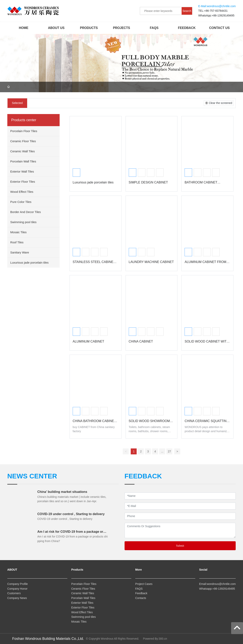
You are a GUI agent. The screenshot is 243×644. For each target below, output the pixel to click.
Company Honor (17, 589)
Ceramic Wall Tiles (83, 593)
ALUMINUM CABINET (88, 341)
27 (170, 451)
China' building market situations (62, 492)
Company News (17, 598)
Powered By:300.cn (155, 639)
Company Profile (18, 584)
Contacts (141, 598)
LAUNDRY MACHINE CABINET (151, 262)
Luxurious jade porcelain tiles (93, 182)
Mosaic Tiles (79, 622)
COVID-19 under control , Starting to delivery (71, 514)
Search (187, 11)
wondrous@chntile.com (221, 6)
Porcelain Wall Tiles (83, 598)
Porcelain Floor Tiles (84, 584)
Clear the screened (218, 103)
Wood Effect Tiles (82, 612)
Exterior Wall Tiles (82, 603)
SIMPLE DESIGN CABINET (148, 182)
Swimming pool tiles (84, 617)
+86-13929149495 (223, 15)
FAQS (139, 589)
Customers (14, 593)
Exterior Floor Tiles (83, 608)
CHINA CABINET (141, 341)
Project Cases (144, 584)
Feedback (141, 593)
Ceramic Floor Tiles (84, 589)
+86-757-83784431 (216, 11)
